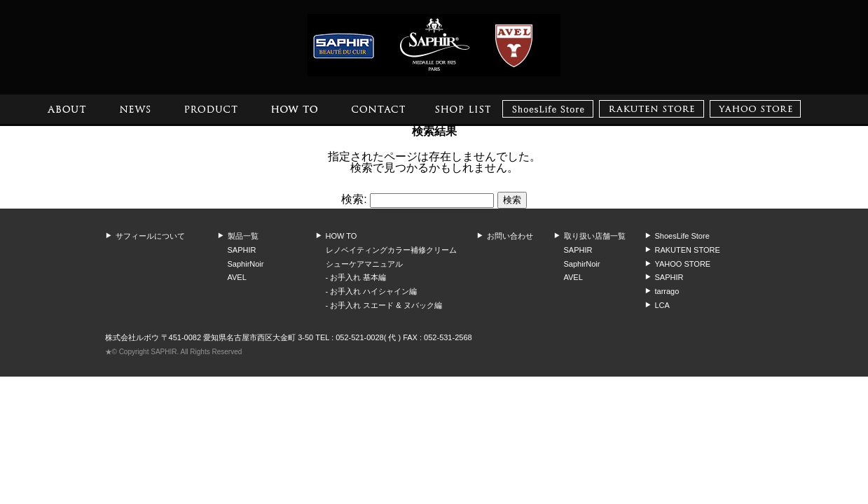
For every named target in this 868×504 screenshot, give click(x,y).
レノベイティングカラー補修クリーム (391, 250)
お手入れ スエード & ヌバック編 (386, 305)
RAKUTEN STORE (688, 250)
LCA (662, 305)
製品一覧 (243, 236)
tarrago (667, 291)
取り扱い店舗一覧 (595, 236)
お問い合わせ (510, 236)
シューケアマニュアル (364, 264)
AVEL (237, 277)
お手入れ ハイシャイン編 (373, 291)
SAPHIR (242, 250)
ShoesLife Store (682, 236)
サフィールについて (150, 236)
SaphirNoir (246, 264)
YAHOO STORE (683, 264)
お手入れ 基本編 (358, 277)
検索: (354, 199)
